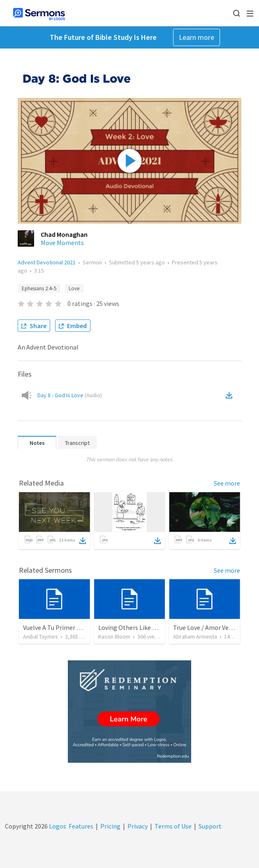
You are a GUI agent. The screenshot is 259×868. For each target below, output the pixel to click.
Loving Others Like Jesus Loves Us (146, 627)
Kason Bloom (114, 637)
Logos (57, 826)
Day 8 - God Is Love (70, 395)
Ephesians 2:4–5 (39, 288)
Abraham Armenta (195, 637)
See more (227, 483)
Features (81, 826)
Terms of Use (173, 826)
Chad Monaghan (64, 234)
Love (74, 288)
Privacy (138, 826)
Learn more (197, 37)
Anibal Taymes (40, 637)
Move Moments (62, 243)
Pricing (110, 826)
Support (210, 826)
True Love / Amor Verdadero (212, 627)
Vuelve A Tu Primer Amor (58, 627)
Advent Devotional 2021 (47, 262)
